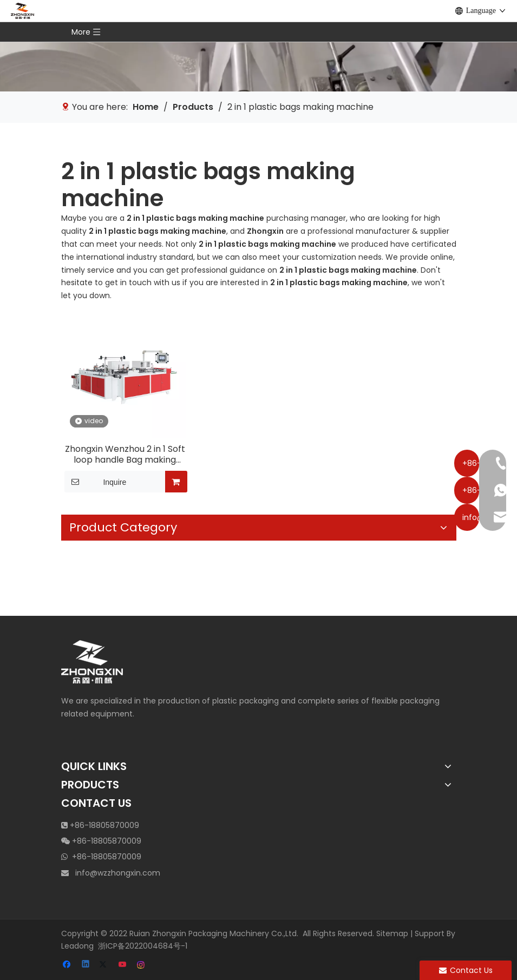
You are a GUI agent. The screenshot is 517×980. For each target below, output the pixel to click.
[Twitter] (105, 965)
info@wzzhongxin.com (118, 873)
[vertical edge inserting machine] (258, 46)
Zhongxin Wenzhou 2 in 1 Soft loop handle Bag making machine (125, 455)
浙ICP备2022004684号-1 (143, 946)
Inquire (96, 482)
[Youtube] (123, 965)
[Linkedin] (86, 965)
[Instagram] (142, 965)
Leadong (77, 946)
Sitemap (392, 933)
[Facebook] (68, 965)
